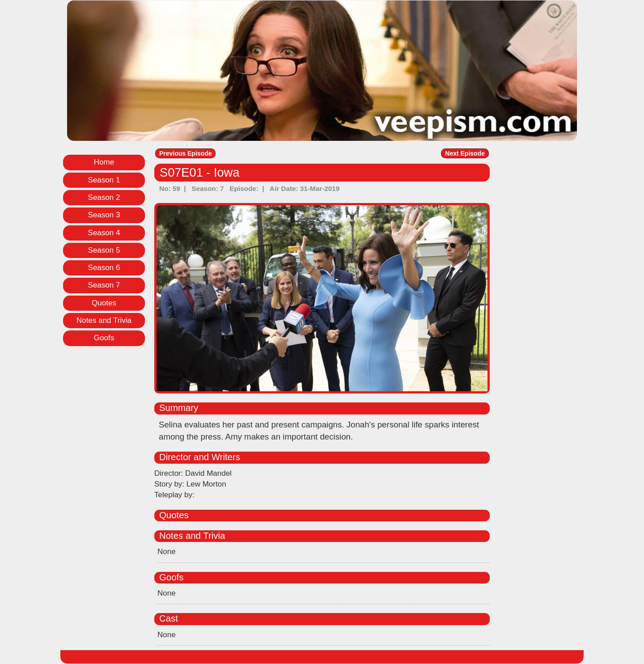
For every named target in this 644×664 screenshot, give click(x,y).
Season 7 (104, 285)
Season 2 (104, 197)
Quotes (104, 303)
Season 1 (104, 180)
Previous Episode (185, 153)
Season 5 (104, 250)
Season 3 (104, 215)
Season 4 (104, 233)
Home (104, 162)
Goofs (104, 338)
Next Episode (465, 153)
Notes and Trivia (104, 320)
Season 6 (104, 268)
